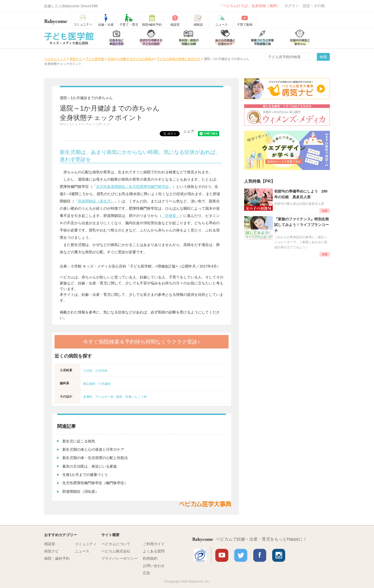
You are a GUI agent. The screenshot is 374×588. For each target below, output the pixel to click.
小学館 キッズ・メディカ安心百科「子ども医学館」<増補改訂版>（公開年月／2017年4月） (146, 266)
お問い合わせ (154, 566)
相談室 (50, 544)
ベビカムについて (116, 544)
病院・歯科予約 (57, 558)
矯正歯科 (89, 384)
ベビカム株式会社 (116, 551)
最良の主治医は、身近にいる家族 (90, 466)
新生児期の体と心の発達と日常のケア (93, 449)
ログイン (292, 6)
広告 (146, 573)
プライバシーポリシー (119, 558)
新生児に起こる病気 (79, 441)
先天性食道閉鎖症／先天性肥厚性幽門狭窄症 (132, 187)
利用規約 (150, 558)
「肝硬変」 (171, 216)
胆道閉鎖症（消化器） (81, 491)
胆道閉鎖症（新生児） (96, 201)
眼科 (119, 397)
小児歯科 (104, 384)
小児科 (88, 371)
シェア (189, 131)
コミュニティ (86, 544)
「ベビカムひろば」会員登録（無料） (250, 6)
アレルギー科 (104, 397)
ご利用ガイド (154, 544)
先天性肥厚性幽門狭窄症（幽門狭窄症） (95, 483)
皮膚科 (88, 397)
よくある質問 (154, 551)
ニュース (82, 551)
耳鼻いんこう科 (136, 397)
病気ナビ (51, 551)
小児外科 (101, 371)
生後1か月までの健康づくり (85, 475)
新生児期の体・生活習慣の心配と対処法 (95, 458)
